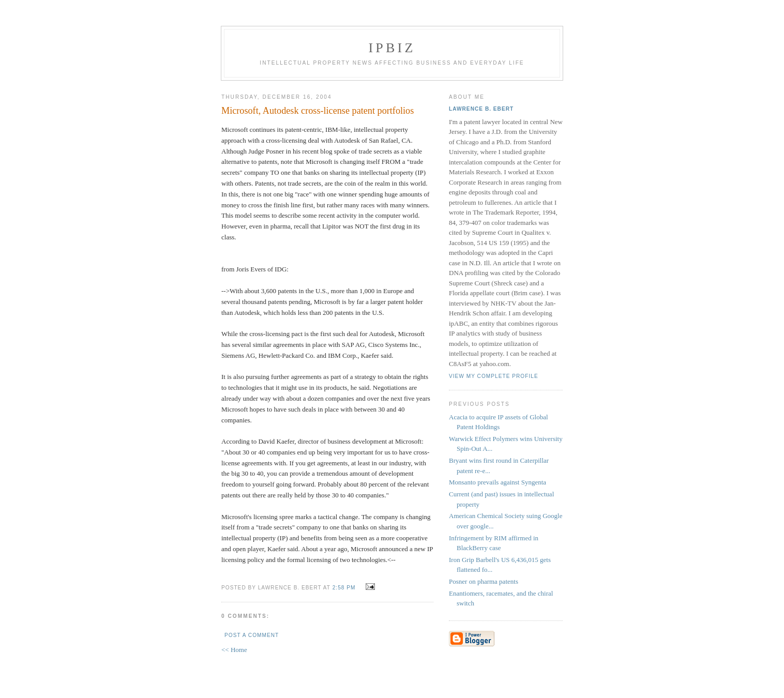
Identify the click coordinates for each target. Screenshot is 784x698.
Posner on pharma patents (484, 581)
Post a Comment (252, 635)
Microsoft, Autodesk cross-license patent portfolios (318, 111)
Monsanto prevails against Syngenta (497, 482)
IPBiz (392, 48)
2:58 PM (344, 588)
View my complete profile (494, 376)
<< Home (234, 650)
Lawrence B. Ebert (481, 109)
